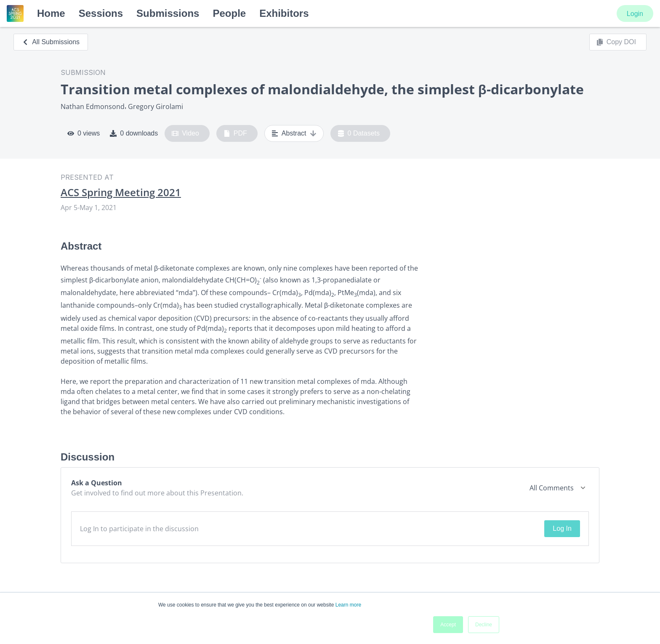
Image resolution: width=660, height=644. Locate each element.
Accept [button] (448, 625)
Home (51, 13)
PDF (235, 133)
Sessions (101, 13)
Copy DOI (616, 42)
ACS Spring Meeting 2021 (121, 192)
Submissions (168, 13)
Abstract (294, 133)
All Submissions (51, 42)
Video (185, 133)
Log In (562, 528)
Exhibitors (284, 13)
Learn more (348, 605)
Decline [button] (484, 625)
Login (635, 14)
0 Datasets (359, 133)
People (229, 13)
